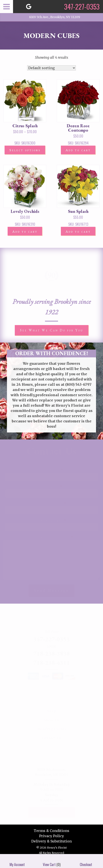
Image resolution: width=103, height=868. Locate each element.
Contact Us (51, 738)
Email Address (52, 504)
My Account (17, 861)
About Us (51, 720)
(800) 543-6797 (78, 384)
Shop (52, 711)
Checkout (86, 861)
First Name (52, 470)
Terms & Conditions (51, 831)
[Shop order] (51, 68)
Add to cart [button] (78, 150)
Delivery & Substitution (51, 841)
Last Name (51, 487)
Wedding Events (52, 729)
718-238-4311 (51, 663)
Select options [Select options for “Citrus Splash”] (25, 150)
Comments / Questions (51, 537)
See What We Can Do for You (52, 330)
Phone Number (52, 520)
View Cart (49, 861)
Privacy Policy (51, 836)
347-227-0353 (51, 639)
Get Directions (51, 812)
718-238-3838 (51, 653)
